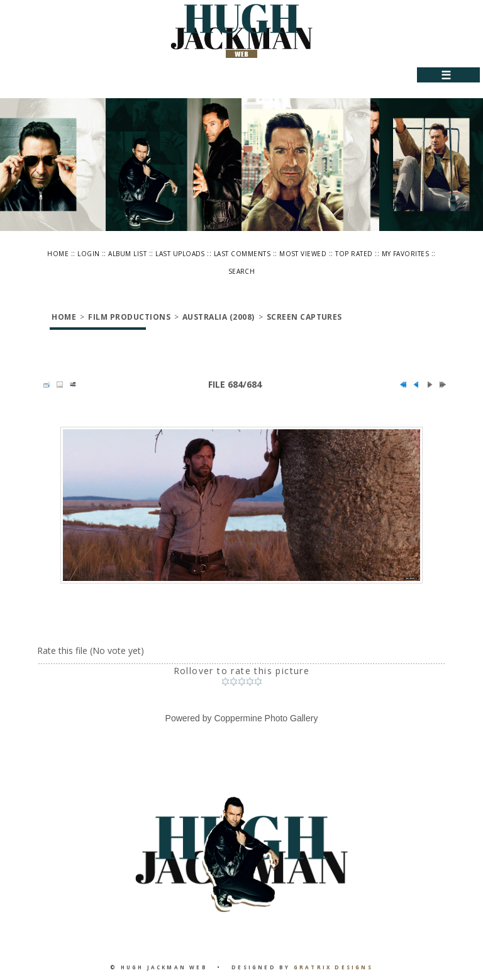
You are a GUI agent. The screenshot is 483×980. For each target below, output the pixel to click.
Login (88, 254)
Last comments (242, 254)
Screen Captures (304, 317)
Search (242, 271)
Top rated (354, 254)
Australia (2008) (219, 317)
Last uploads (180, 254)
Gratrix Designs (333, 967)
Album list (127, 254)
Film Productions (129, 317)
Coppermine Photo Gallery (266, 718)
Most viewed (303, 254)
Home (58, 254)
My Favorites (406, 254)
